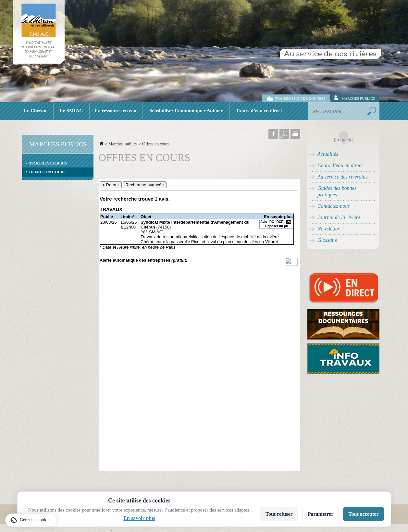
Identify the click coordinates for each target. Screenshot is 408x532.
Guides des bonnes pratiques (337, 191)
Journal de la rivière (339, 217)
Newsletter (328, 229)
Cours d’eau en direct (259, 111)
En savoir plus (139, 518)
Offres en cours (47, 172)
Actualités (328, 154)
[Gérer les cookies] (31, 520)
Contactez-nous (334, 206)
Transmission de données (300, 98)
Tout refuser (279, 514)
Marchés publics (358, 98)
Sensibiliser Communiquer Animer (186, 111)
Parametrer (321, 514)
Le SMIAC (71, 111)
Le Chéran (35, 111)
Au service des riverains (342, 177)
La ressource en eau (116, 111)
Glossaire (328, 240)
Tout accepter (363, 514)
